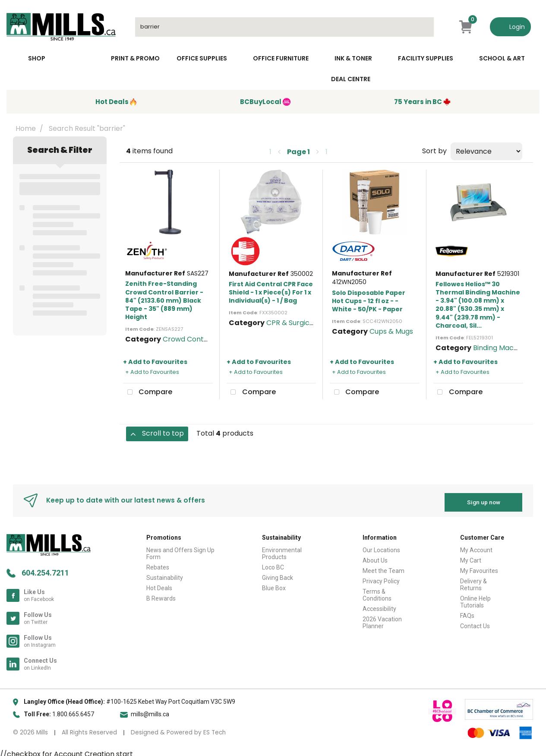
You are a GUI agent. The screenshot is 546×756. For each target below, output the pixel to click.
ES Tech (215, 729)
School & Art (502, 58)
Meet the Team (383, 567)
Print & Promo (135, 58)
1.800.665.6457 (73, 711)
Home (26, 128)
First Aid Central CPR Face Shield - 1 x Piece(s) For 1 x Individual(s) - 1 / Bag (271, 292)
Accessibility (379, 605)
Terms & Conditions (377, 592)
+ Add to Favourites (155, 362)
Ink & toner (353, 58)
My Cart (471, 557)
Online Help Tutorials (475, 598)
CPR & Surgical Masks (302, 323)
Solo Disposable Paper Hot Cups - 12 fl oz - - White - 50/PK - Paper (369, 301)
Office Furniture (281, 58)
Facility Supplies (426, 58)
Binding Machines (502, 348)
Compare (148, 392)
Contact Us (475, 623)
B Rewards (161, 595)
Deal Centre (351, 79)
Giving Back (278, 574)
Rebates (158, 564)
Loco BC (273, 564)
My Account (476, 547)
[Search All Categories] (284, 27)
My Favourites (479, 567)
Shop (37, 58)
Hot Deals (159, 585)
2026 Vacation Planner (382, 619)
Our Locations (381, 547)
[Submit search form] (423, 27)
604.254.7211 (45, 569)
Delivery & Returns (473, 581)
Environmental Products (282, 550)
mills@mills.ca (150, 711)
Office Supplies (202, 58)
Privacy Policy (381, 578)
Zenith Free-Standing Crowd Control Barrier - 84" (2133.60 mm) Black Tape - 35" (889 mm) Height (164, 300)
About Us (375, 557)
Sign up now (484, 499)
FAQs (467, 612)
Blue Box (274, 585)
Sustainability (165, 574)
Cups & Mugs (391, 331)
